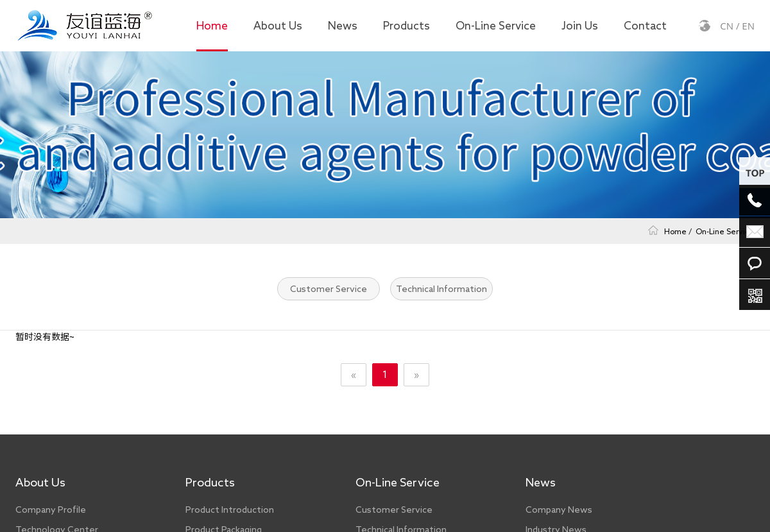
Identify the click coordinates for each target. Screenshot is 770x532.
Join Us (580, 25)
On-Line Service (496, 25)
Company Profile (51, 510)
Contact (645, 25)
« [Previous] (354, 374)
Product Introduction (230, 510)
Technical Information (441, 289)
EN (748, 26)
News (343, 25)
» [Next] (416, 374)
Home (212, 25)
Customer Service (329, 289)
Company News (559, 510)
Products (406, 25)
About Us (278, 25)
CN (727, 26)
